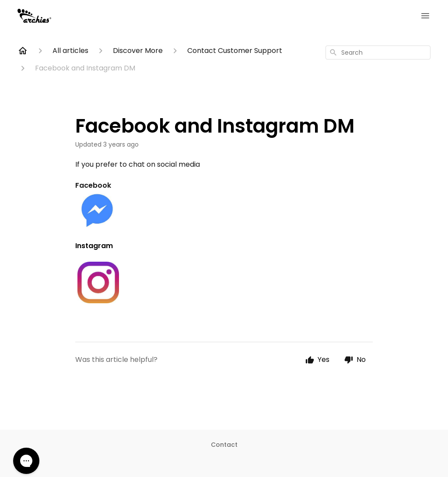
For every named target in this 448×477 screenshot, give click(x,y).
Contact (224, 445)
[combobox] (378, 53)
